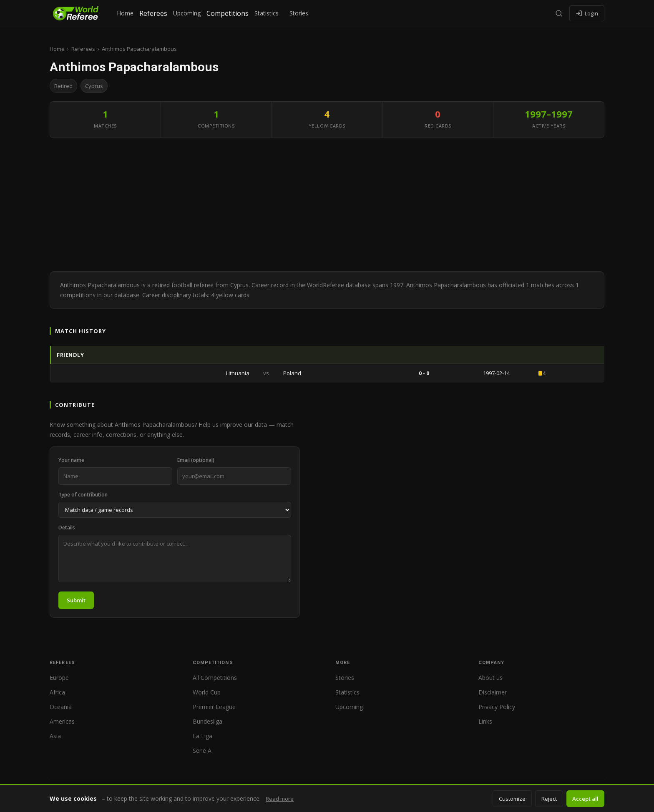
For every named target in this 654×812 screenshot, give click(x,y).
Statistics (267, 13)
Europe (59, 678)
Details (67, 528)
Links (485, 721)
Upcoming (187, 13)
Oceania (61, 707)
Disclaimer (493, 692)
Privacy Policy (497, 707)
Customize (512, 799)
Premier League (214, 707)
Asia (55, 736)
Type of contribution (83, 495)
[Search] (559, 13)
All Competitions (215, 678)
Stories (299, 13)
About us (490, 678)
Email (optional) (196, 460)
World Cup (207, 692)
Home (125, 13)
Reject (549, 799)
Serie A (202, 751)
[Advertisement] (327, 205)
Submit (76, 600)
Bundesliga (208, 721)
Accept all (585, 799)
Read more (280, 799)
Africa (57, 692)
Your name (71, 460)
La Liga (202, 736)
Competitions (228, 13)
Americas (62, 721)
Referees (153, 13)
